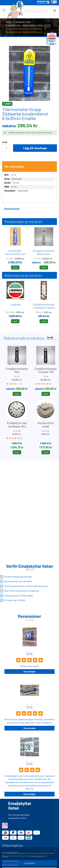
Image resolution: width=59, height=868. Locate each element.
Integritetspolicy (10, 861)
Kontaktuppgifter (10, 852)
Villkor (5, 857)
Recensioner (12, 209)
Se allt (50, 337)
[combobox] (38, 11)
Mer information (14, 167)
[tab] (29, 167)
